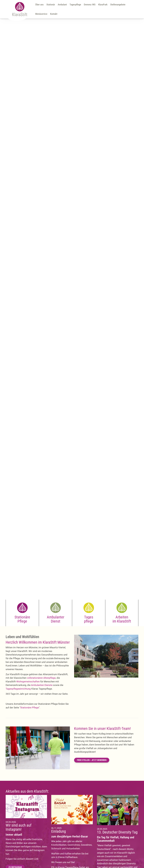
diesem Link (32, 859)
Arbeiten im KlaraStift (122, 619)
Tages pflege (89, 619)
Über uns (39, 5)
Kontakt (54, 14)
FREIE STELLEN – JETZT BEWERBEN (92, 760)
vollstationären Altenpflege (41, 678)
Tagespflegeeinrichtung (18, 689)
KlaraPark (103, 5)
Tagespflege (75, 5)
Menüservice (41, 14)
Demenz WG (90, 5)
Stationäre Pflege (22, 619)
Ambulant (62, 5)
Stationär (51, 5)
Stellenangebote (118, 5)
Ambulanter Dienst (56, 619)
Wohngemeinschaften (28, 682)
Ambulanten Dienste (42, 685)
